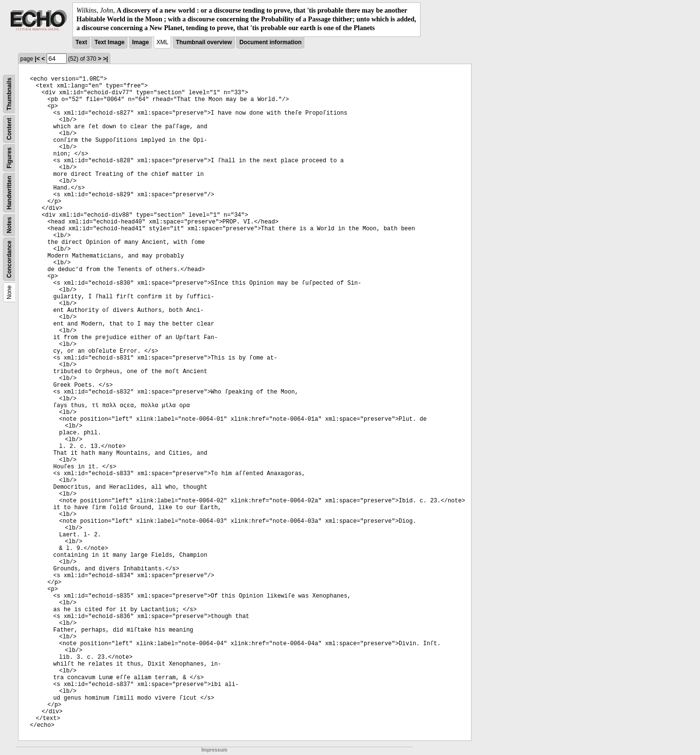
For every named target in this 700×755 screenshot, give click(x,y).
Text (81, 42)
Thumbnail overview (204, 42)
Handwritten (9, 192)
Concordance (9, 259)
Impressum (214, 750)
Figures (9, 158)
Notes (9, 225)
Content (9, 129)
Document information (270, 42)
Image (141, 42)
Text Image (109, 42)
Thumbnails (9, 94)
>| (105, 59)
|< (37, 59)
